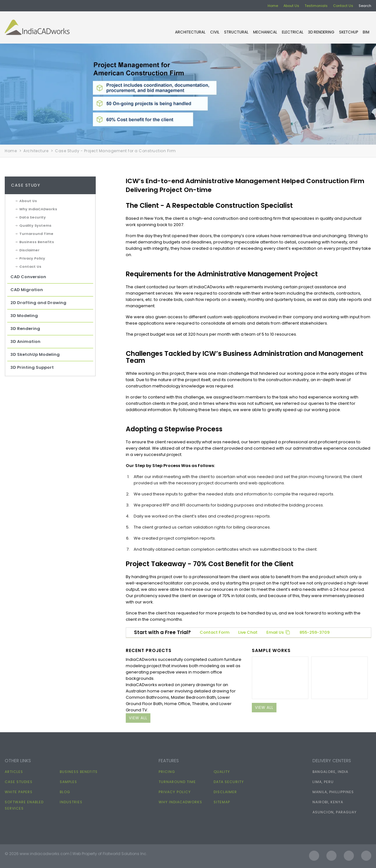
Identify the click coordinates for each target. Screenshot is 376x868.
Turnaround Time (36, 234)
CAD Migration (27, 290)
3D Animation (25, 341)
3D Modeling (24, 316)
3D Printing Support (32, 367)
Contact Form (215, 632)
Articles (14, 772)
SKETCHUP (349, 32)
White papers (19, 792)
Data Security (33, 217)
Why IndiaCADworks (38, 209)
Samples (68, 782)
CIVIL (215, 32)
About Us (291, 6)
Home (273, 6)
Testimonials (316, 6)
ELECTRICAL (293, 32)
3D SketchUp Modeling (35, 354)
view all (138, 718)
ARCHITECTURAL (190, 32)
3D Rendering (321, 32)
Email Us (279, 632)
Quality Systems (35, 225)
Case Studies (19, 782)
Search (365, 6)
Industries (71, 802)
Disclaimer (29, 250)
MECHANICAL (265, 32)
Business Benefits (37, 242)
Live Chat (248, 632)
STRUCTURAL (236, 32)
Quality (222, 772)
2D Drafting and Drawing (38, 303)
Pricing (167, 772)
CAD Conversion (28, 277)
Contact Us (343, 6)
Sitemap (222, 802)
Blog (65, 792)
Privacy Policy (32, 258)
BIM (366, 32)
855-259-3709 (315, 632)
